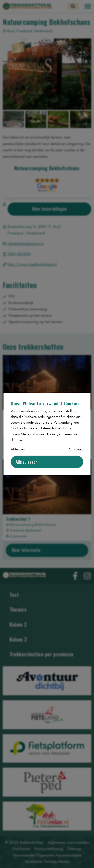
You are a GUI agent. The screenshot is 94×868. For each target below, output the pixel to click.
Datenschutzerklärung (56, 428)
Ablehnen (18, 449)
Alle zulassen (27, 462)
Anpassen (76, 449)
